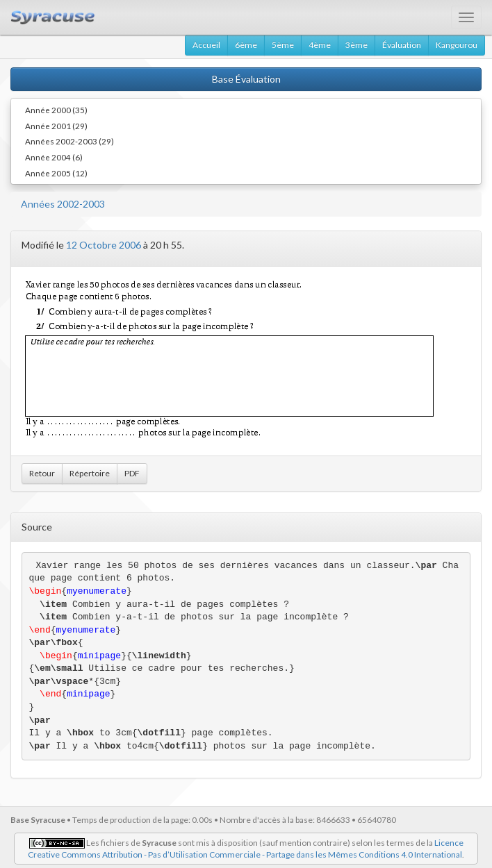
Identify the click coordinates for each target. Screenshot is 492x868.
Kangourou (457, 45)
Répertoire (90, 473)
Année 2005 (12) (56, 173)
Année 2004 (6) (54, 157)
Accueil (206, 45)
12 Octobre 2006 (104, 245)
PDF (132, 473)
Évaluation (402, 45)
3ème (356, 45)
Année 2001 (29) (56, 126)
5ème (283, 45)
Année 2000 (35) (56, 110)
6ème (246, 45)
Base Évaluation (246, 79)
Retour (42, 473)
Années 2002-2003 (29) (69, 141)
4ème (320, 45)
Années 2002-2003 (63, 204)
